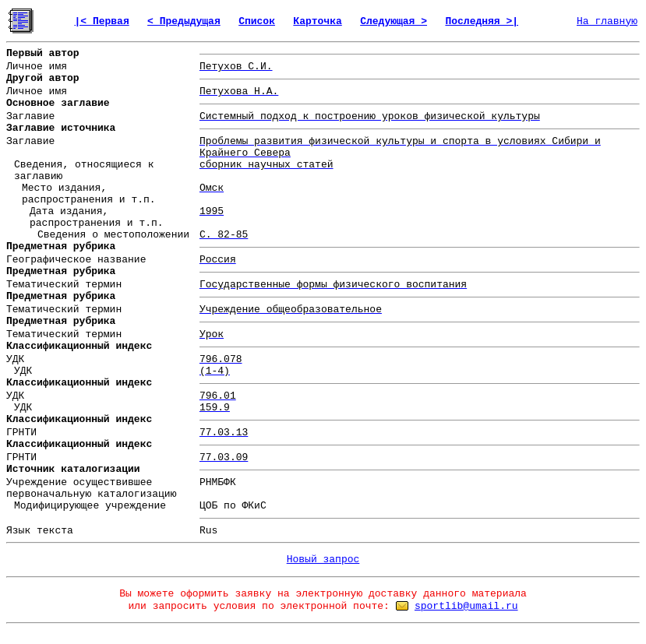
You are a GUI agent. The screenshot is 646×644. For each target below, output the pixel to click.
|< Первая (101, 21)
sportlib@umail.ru (466, 606)
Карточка (317, 21)
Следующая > (394, 21)
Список (257, 21)
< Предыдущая (184, 21)
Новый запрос (323, 560)
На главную (607, 21)
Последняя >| (482, 21)
